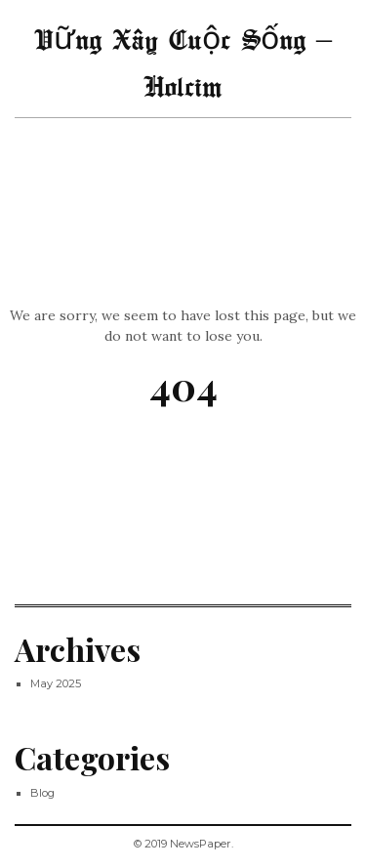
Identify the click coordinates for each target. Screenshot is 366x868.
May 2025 (56, 683)
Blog (42, 793)
